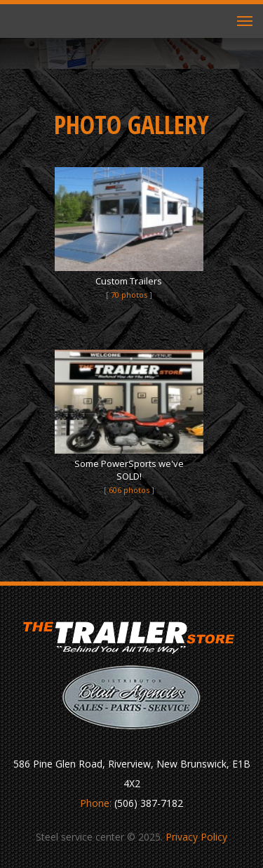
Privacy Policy (196, 837)
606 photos (129, 490)
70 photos (129, 295)
